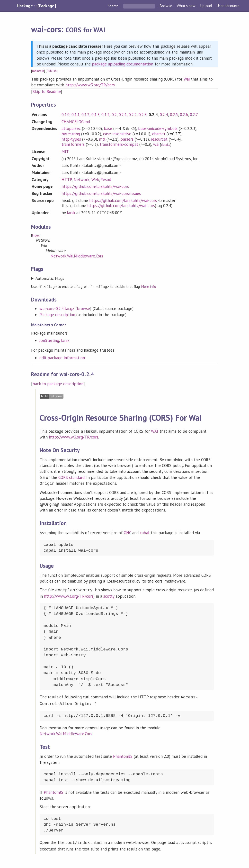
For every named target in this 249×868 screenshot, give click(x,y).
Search (114, 6)
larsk (71, 213)
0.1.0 (66, 115)
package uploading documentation (123, 64)
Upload (206, 6)
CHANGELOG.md (76, 122)
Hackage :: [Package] (36, 6)
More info (149, 287)
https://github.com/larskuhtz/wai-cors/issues (101, 193)
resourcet (159, 139)
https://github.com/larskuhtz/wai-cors (95, 186)
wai (156, 144)
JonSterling (49, 340)
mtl (102, 139)
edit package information (62, 357)
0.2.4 (164, 115)
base (108, 128)
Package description (57, 314)
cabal (145, 532)
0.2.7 (194, 115)
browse (83, 308)
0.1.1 (76, 115)
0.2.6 (184, 115)
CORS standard (71, 477)
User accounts (228, 6)
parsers (127, 139)
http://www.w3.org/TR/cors (90, 85)
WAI (155, 431)
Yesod (106, 180)
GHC (127, 532)
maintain (38, 71)
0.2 (114, 115)
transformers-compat (119, 144)
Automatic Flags (50, 278)
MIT (65, 152)
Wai (187, 79)
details (166, 145)
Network (82, 180)
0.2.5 (174, 115)
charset (159, 134)
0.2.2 (133, 115)
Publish (52, 71)
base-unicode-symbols (158, 128)
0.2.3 (143, 115)
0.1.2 (85, 115)
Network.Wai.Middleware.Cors (77, 256)
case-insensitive (117, 134)
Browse (166, 6)
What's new (186, 6)
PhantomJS (123, 754)
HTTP (67, 180)
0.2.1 (123, 115)
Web (95, 180)
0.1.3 (95, 115)
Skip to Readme (47, 91)
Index (36, 235)
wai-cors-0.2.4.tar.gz (57, 308)
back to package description (58, 384)
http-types (71, 139)
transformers (73, 144)
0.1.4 (105, 115)
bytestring (71, 134)
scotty (109, 595)
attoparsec (71, 128)
